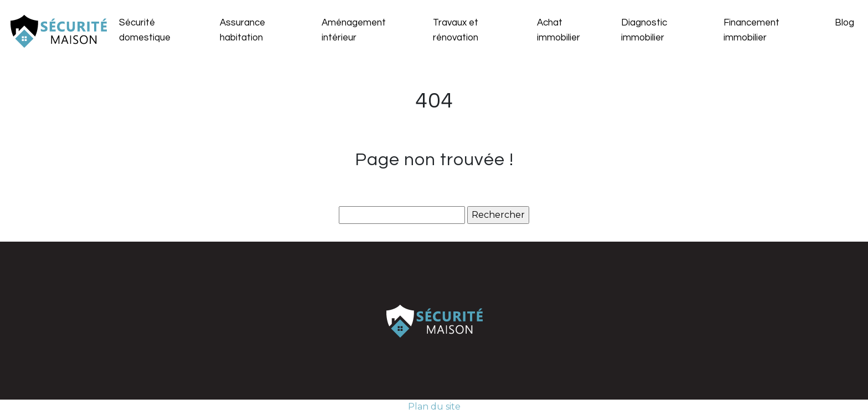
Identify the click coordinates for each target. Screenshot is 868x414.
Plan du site (434, 407)
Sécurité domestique (145, 30)
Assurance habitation (242, 30)
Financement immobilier (751, 30)
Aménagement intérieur (354, 30)
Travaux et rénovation (456, 30)
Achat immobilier (559, 30)
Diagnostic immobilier (644, 30)
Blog (844, 23)
